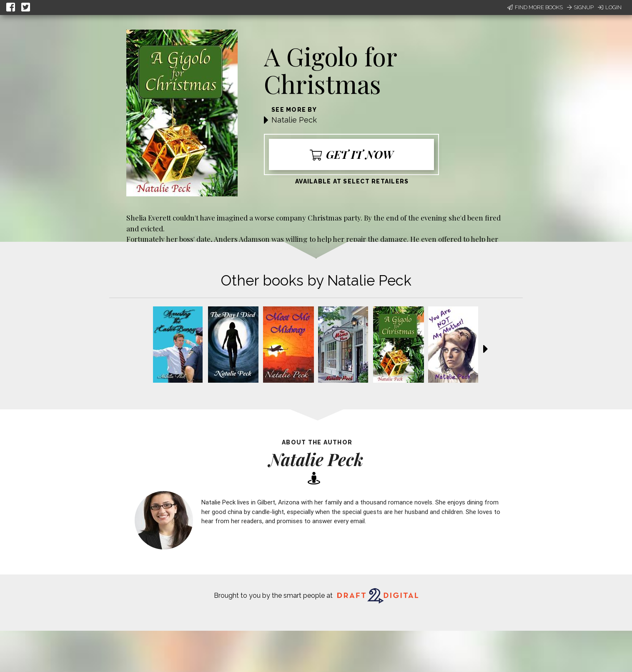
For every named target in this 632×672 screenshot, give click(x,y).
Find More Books (535, 7)
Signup (580, 7)
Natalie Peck (294, 120)
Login (610, 7)
